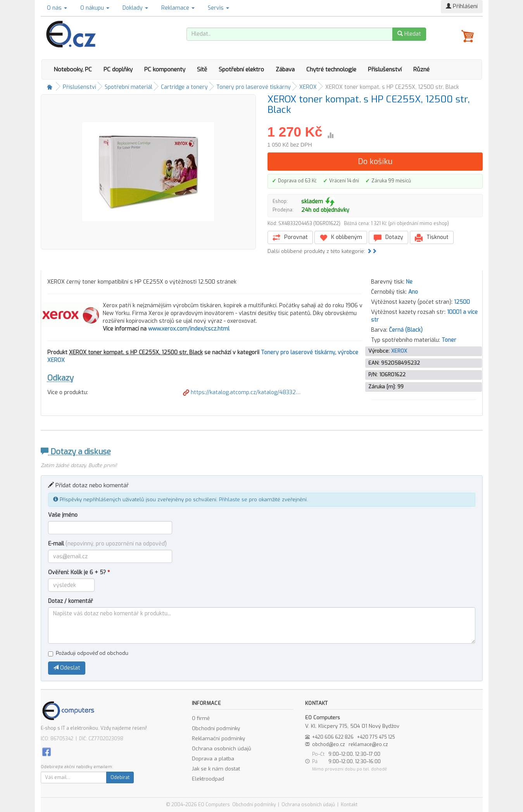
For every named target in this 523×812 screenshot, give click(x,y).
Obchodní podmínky (216, 728)
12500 (462, 302)
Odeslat (67, 668)
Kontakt (349, 805)
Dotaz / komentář (71, 601)
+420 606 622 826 (333, 737)
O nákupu (95, 8)
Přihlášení (462, 6)
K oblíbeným (341, 238)
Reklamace (178, 8)
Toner (449, 340)
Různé (421, 69)
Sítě (202, 69)
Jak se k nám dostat (216, 769)
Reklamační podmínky (218, 738)
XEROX (308, 87)
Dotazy (388, 238)
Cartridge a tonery (184, 87)
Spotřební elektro (241, 69)
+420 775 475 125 (376, 737)
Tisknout (432, 238)
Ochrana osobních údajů (222, 749)
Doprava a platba (213, 759)
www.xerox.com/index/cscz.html (189, 329)
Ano (413, 292)
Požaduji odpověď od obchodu (88, 653)
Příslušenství (385, 69)
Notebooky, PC (73, 69)
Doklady (135, 8)
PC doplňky (118, 69)
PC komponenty (165, 69)
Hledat (409, 34)
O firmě (201, 718)
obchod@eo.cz (329, 744)
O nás (57, 8)
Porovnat (290, 238)
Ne (409, 282)
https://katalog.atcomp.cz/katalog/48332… (242, 392)
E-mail (107, 544)
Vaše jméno (63, 515)
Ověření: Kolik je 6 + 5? (79, 572)
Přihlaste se (233, 499)
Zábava (285, 69)
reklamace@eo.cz (368, 744)
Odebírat (120, 777)
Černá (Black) (406, 330)
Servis (218, 8)
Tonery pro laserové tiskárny (254, 87)
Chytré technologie (331, 69)
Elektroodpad (208, 779)
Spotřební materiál (129, 87)
